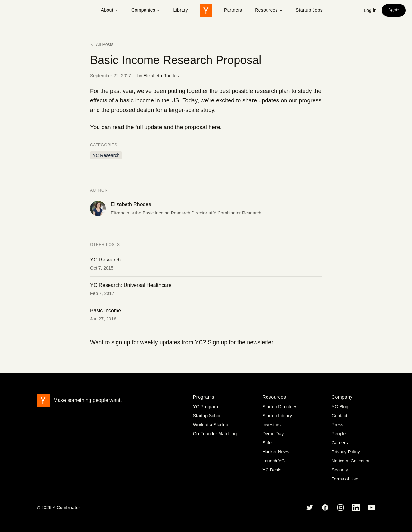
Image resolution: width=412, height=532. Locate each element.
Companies (146, 10)
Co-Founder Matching (215, 434)
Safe (267, 443)
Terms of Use (345, 479)
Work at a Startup (211, 425)
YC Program (206, 407)
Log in (370, 10)
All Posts (102, 44)
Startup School (208, 416)
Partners (233, 10)
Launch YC (273, 461)
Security (340, 470)
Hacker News (276, 452)
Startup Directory (279, 407)
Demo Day (273, 434)
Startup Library (277, 416)
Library (181, 10)
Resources (269, 10)
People (339, 434)
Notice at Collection (351, 461)
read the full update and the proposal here (166, 127)
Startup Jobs (309, 10)
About (110, 10)
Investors (272, 425)
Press (338, 425)
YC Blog (340, 407)
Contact (340, 416)
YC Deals (272, 470)
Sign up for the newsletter (240, 342)
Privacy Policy (346, 452)
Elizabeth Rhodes (161, 76)
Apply (394, 10)
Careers (340, 443)
